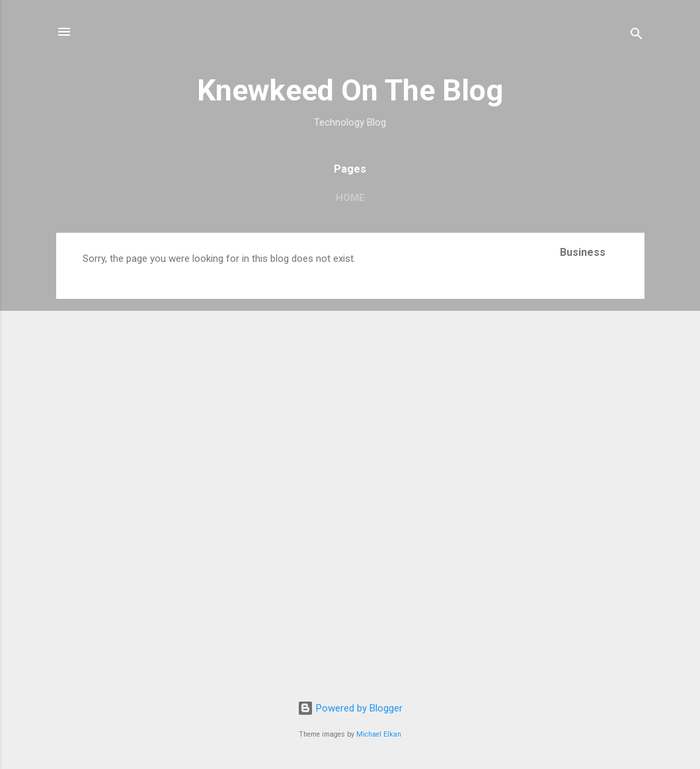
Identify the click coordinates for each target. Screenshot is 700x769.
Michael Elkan (379, 734)
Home (350, 198)
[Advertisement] (602, 471)
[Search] (637, 36)
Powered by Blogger (350, 708)
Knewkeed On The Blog (350, 90)
